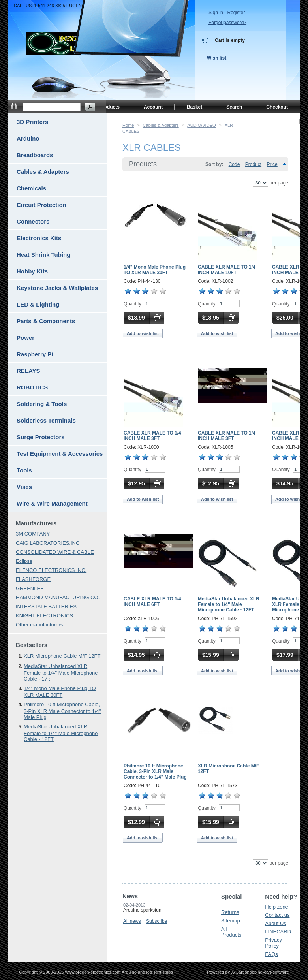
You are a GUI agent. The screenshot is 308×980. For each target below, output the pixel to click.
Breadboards (35, 155)
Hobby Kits (32, 271)
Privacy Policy (273, 943)
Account (153, 107)
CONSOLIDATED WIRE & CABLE (55, 552)
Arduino (28, 138)
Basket (194, 107)
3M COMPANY (33, 534)
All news (132, 921)
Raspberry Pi (35, 354)
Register (236, 13)
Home (128, 125)
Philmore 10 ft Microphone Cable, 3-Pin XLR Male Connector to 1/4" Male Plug (155, 771)
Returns (230, 912)
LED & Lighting (38, 304)
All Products (231, 932)
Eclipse (24, 561)
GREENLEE (30, 588)
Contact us (277, 915)
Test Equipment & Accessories (60, 454)
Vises (24, 487)
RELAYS (28, 371)
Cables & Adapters (161, 125)
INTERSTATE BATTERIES (46, 607)
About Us (275, 923)
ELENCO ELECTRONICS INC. (51, 570)
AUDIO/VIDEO (201, 125)
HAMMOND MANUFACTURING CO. (58, 597)
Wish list (217, 58)
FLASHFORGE (33, 579)
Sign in (216, 13)
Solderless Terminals (46, 420)
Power (25, 338)
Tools (24, 470)
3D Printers (32, 122)
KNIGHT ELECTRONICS (44, 616)
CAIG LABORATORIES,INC (48, 543)
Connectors (33, 221)
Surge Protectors (41, 437)
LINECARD (278, 932)
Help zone (277, 907)
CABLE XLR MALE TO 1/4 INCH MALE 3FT (152, 436)
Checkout (277, 107)
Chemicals (31, 188)
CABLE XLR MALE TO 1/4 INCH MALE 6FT (152, 602)
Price (272, 164)
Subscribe (157, 921)
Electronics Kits (39, 238)
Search (234, 107)
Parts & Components (46, 321)
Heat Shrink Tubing (43, 255)
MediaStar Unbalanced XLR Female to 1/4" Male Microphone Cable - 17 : (61, 672)
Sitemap (231, 921)
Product (253, 164)
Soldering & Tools (42, 404)
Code (234, 164)
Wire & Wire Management (52, 503)
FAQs (271, 954)
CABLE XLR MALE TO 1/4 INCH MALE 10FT (227, 270)
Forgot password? (227, 23)
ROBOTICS (32, 387)
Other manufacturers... (41, 625)
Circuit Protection (41, 205)
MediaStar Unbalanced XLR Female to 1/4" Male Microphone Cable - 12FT (229, 604)
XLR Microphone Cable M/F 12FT (62, 656)
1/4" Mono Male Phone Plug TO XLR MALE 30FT (155, 270)
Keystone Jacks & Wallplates (57, 288)
